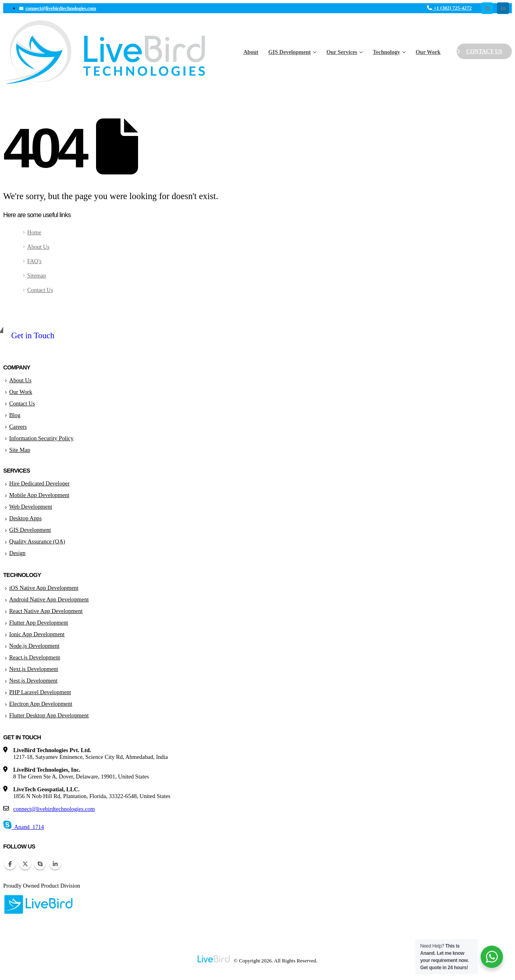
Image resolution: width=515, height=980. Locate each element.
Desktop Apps (25, 518)
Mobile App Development (39, 495)
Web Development (31, 507)
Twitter (25, 864)
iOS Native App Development (44, 588)
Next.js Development (34, 669)
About (251, 52)
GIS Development (289, 52)
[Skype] (487, 8)
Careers (18, 427)
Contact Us (479, 51)
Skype (40, 864)
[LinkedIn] (503, 8)
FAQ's (34, 261)
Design (17, 553)
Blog (15, 415)
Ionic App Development (37, 634)
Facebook (10, 864)
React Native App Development (46, 611)
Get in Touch (33, 335)
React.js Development (35, 657)
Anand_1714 (24, 827)
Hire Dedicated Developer (39, 483)
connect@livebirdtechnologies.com (54, 809)
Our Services (342, 52)
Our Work (428, 52)
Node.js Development (34, 646)
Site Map (20, 450)
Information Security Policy (41, 438)
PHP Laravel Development (40, 692)
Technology (387, 52)
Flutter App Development (39, 623)
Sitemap (37, 275)
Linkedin (55, 864)
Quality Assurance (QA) (37, 541)
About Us (38, 247)
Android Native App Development (49, 599)
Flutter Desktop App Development (49, 715)
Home (34, 232)
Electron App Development (41, 704)
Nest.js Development (33, 681)
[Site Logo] (104, 52)
